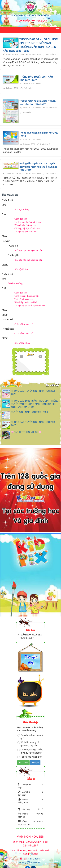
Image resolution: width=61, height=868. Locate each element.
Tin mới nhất (52, 385)
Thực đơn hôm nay (10, 195)
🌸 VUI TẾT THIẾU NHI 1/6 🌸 (26, 432)
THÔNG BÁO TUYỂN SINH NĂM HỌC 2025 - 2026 (34, 392)
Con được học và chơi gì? (30, 737)
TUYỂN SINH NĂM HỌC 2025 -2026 (29, 412)
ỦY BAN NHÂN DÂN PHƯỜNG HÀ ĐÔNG (30, 16)
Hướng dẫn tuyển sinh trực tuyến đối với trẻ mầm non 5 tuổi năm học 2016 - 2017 (38, 167)
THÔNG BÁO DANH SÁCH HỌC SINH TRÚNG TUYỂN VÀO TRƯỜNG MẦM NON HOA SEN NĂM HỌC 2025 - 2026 (35, 404)
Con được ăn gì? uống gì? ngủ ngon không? (30, 751)
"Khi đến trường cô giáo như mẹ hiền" (28, 744)
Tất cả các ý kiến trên (30, 757)
